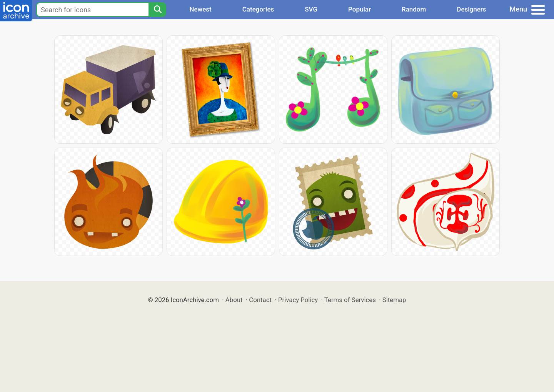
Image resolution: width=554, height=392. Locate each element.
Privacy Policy (298, 300)
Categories (258, 9)
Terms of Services (350, 300)
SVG (311, 9)
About (234, 300)
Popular (360, 9)
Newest (200, 9)
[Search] (157, 10)
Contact (260, 300)
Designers (471, 9)
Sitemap (394, 300)
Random (414, 9)
